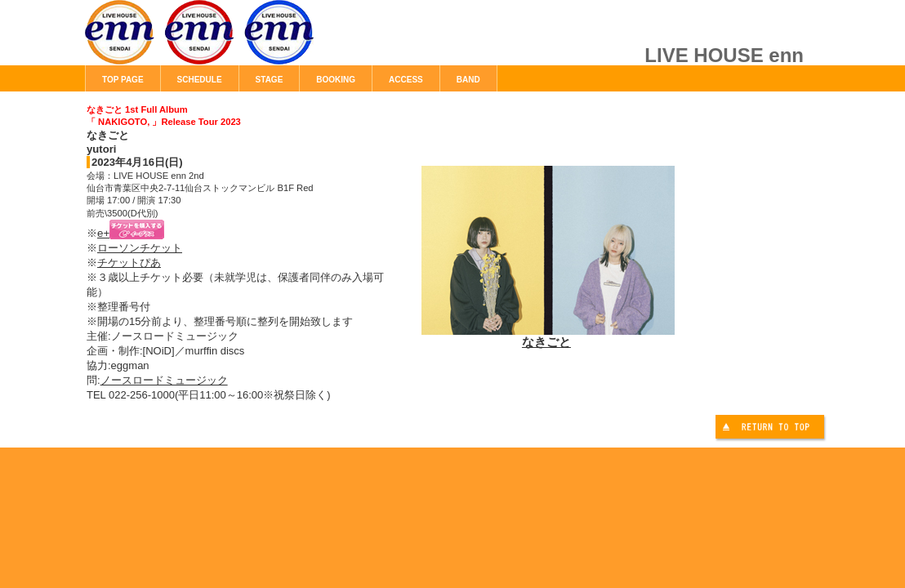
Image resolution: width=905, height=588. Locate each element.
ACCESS (406, 80)
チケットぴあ (129, 263)
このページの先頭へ (772, 429)
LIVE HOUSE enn (269, 41)
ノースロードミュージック (164, 380)
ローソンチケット (140, 248)
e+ (131, 233)
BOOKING (336, 80)
